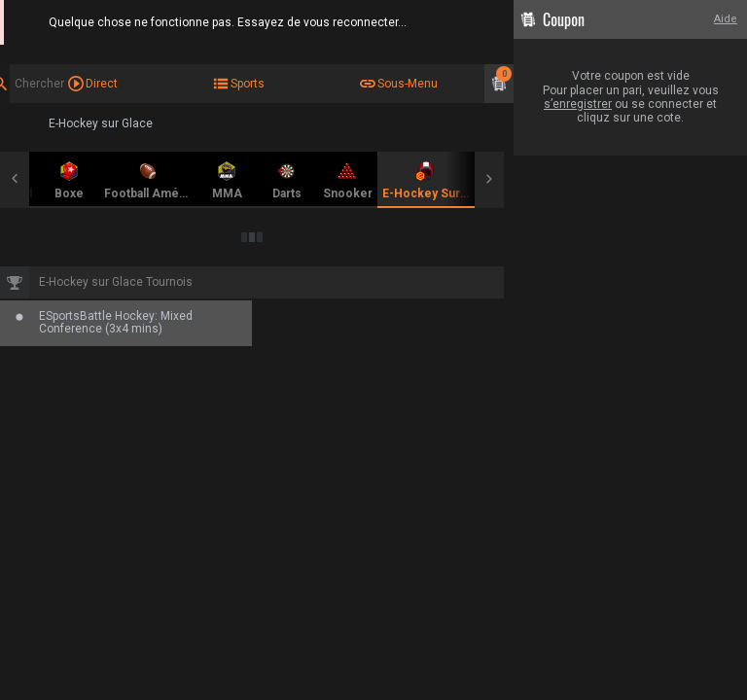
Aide (726, 19)
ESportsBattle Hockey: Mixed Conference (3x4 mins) (116, 322)
